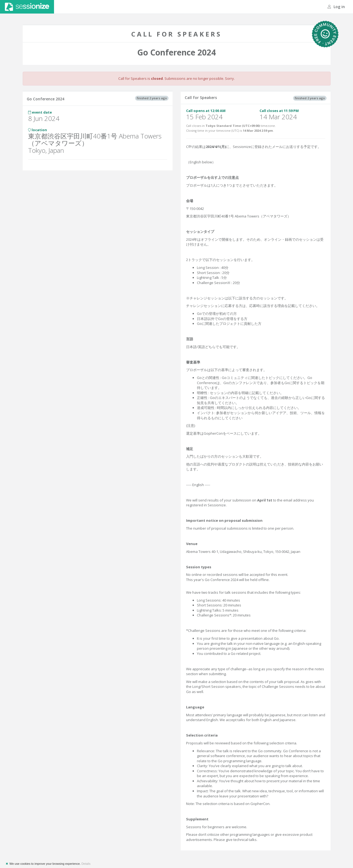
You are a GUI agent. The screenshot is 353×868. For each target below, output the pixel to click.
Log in (336, 7)
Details (86, 864)
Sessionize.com (27, 7)
